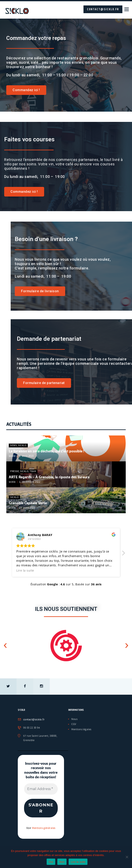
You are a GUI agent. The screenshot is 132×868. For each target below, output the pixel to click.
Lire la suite (78, 862)
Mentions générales (44, 828)
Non (62, 862)
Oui (51, 862)
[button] (123, 554)
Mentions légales (81, 729)
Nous (74, 719)
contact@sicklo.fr (103, 9)
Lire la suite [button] (25, 570)
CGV (74, 724)
